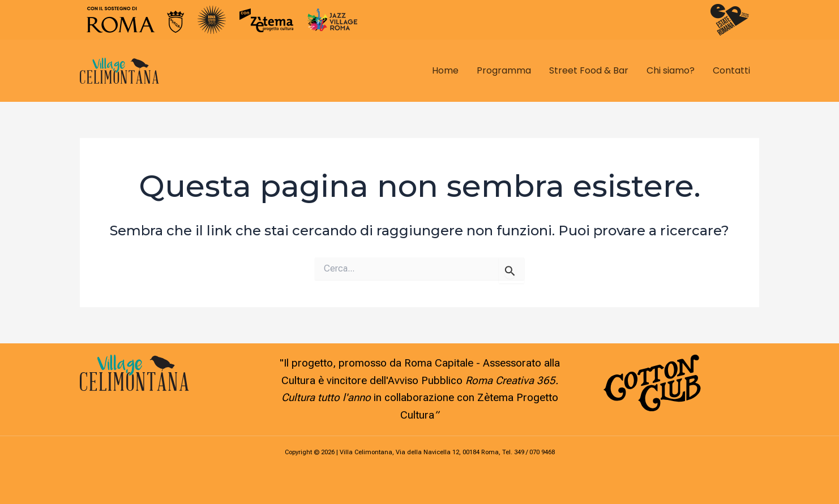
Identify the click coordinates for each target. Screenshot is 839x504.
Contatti (731, 70)
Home (445, 70)
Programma (504, 70)
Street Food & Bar (589, 70)
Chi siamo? (671, 70)
